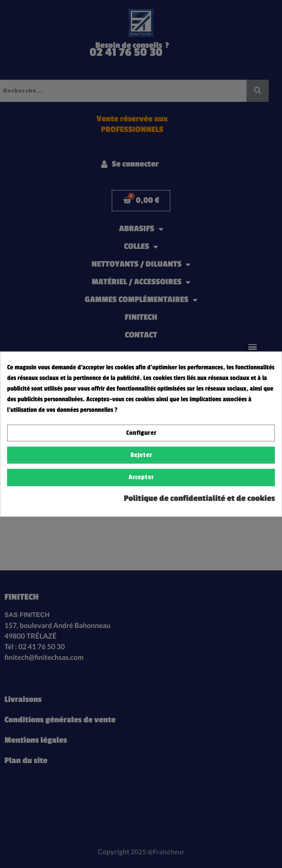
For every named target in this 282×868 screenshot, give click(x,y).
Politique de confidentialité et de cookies (199, 498)
